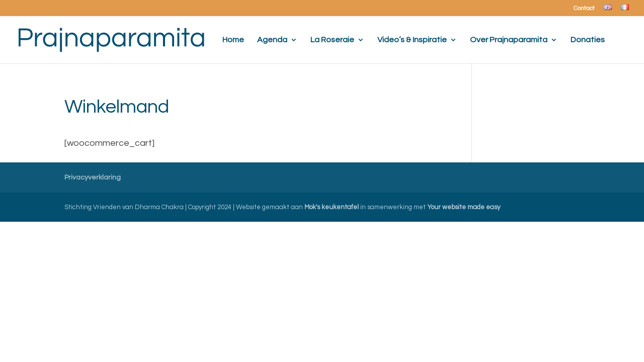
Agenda (272, 40)
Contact (584, 9)
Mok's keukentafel (332, 207)
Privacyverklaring (93, 177)
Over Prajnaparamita (509, 40)
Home (233, 40)
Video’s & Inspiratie (412, 40)
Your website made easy (464, 207)
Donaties (588, 40)
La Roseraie (332, 40)
